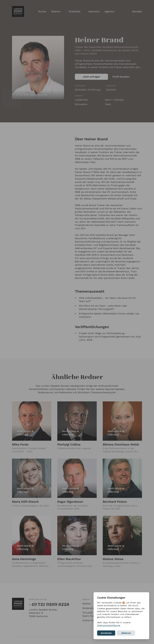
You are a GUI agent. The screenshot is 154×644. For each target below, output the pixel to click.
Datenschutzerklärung (109, 625)
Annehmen (106, 633)
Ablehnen (126, 633)
